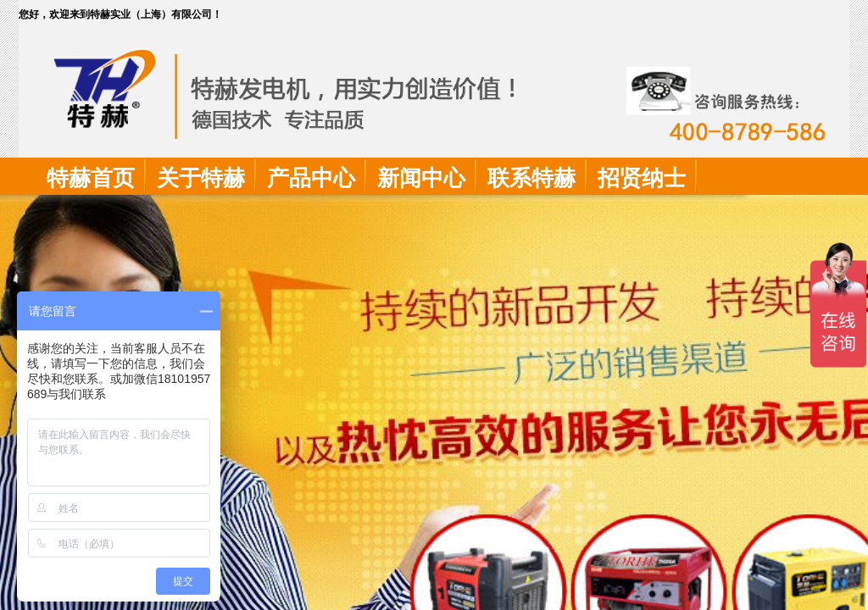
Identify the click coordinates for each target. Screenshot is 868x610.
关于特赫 (201, 178)
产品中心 (311, 178)
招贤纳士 (642, 178)
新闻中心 (421, 178)
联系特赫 (531, 178)
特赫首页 (91, 178)
